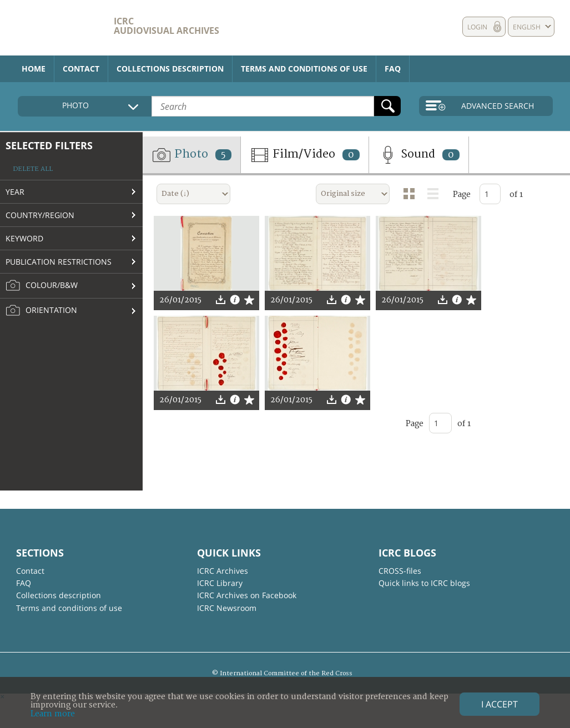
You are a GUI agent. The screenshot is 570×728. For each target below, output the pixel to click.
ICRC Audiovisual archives (167, 26)
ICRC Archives (223, 571)
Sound (419, 155)
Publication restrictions (59, 262)
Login (477, 27)
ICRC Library (220, 583)
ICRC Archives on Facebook (247, 595)
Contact (81, 69)
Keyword (24, 238)
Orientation (41, 311)
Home (34, 69)
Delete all (33, 169)
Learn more (53, 714)
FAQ (393, 69)
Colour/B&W (42, 286)
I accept (500, 704)
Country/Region (40, 215)
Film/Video (305, 155)
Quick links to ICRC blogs (424, 583)
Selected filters (49, 145)
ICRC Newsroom (227, 608)
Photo (191, 155)
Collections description (170, 69)
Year (15, 192)
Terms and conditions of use (304, 69)
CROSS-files (400, 571)
